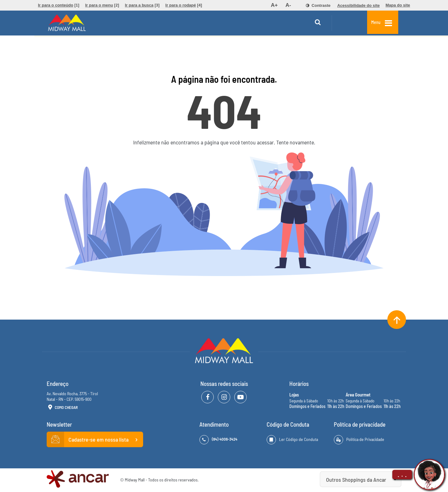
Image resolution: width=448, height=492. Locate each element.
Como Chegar (62, 408)
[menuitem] (59, 5)
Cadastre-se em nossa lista (95, 439)
